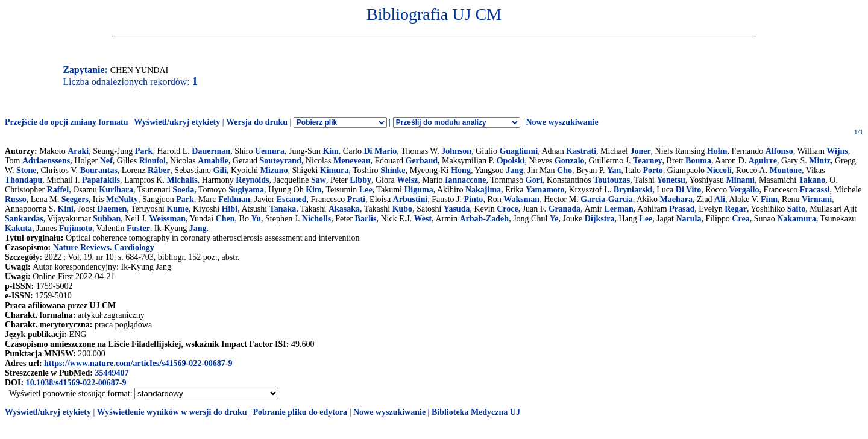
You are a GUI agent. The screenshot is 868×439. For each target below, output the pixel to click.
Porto (653, 170)
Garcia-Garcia (607, 199)
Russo (16, 199)
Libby (360, 180)
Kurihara (116, 190)
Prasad (682, 209)
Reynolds (252, 180)
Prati (356, 199)
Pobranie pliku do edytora (300, 412)
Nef (106, 161)
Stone (26, 170)
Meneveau (352, 161)
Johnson (456, 151)
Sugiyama (246, 190)
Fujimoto (76, 228)
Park (144, 151)
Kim (330, 151)
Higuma (418, 190)
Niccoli (719, 170)
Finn (769, 199)
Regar (736, 209)
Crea (741, 219)
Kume (178, 209)
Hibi (230, 209)
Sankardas (24, 219)
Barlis (366, 219)
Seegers (75, 199)
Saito (796, 209)
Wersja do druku (257, 122)
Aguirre (763, 161)
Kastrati (581, 151)
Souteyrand (281, 161)
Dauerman (211, 151)
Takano (812, 180)
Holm (717, 151)
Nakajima (483, 190)
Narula (688, 219)
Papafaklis (101, 180)
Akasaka (344, 209)
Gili (220, 170)
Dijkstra (600, 219)
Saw (319, 180)
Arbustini (410, 199)
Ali (720, 199)
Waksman (521, 199)
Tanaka (283, 209)
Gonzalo (570, 161)
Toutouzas (612, 180)
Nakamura (797, 219)
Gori (534, 180)
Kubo (402, 209)
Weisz (407, 180)
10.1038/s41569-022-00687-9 (76, 383)
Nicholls (316, 219)
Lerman (618, 209)
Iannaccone (465, 180)
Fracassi (815, 190)
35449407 (112, 373)
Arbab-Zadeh (484, 219)
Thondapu (24, 180)
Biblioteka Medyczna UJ (476, 412)
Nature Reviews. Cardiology (104, 248)
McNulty (122, 199)
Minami (741, 180)
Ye (554, 219)
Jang (514, 170)
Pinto (473, 199)
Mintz (820, 161)
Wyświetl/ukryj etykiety (177, 122)
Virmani (817, 199)
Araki (78, 151)
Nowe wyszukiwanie (562, 122)
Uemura (270, 151)
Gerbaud (421, 161)
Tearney (647, 161)
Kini (66, 209)
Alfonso (779, 151)
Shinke (393, 170)
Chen (225, 219)
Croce (508, 209)
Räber (159, 170)
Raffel (58, 190)
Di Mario (380, 151)
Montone (785, 170)
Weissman (167, 219)
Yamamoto (545, 190)
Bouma (698, 161)
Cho (565, 170)
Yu (256, 219)
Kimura (334, 170)
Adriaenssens (46, 161)
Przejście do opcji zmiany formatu (67, 122)
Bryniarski (633, 190)
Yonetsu (671, 180)
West (423, 219)
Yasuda (457, 209)
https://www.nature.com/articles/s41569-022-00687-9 (138, 363)
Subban (107, 219)
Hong (461, 170)
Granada (565, 209)
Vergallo (744, 190)
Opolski (511, 161)
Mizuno (274, 170)
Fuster (138, 228)
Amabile (213, 161)
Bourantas (99, 170)
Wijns (837, 151)
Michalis (182, 180)
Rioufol (153, 161)
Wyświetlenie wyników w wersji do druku (172, 412)
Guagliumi (518, 151)
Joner (640, 151)
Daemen (112, 209)
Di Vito (688, 190)
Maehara (676, 199)
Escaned (292, 199)
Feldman (234, 199)
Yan (614, 170)
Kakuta (18, 228)
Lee (366, 190)
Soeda (183, 190)
